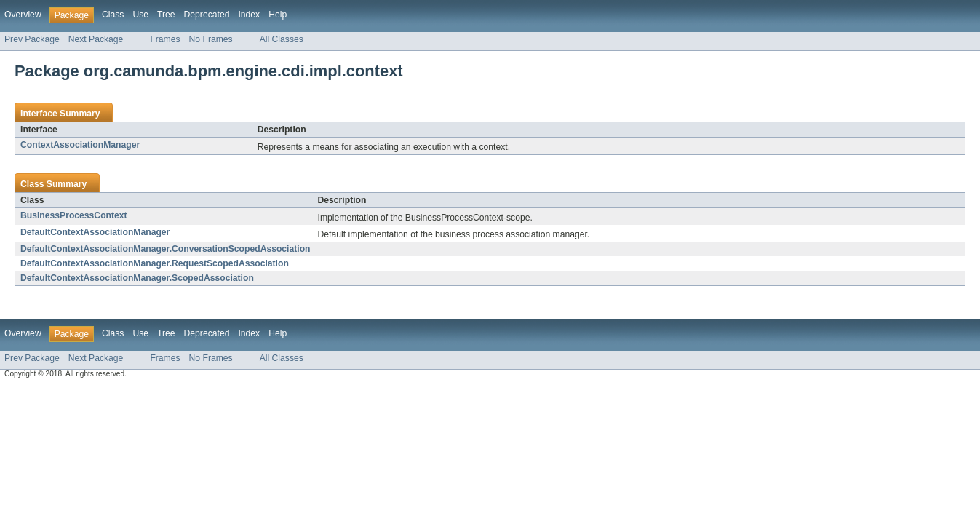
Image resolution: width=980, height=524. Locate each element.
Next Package (96, 39)
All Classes (282, 39)
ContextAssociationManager (80, 145)
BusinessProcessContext (74, 215)
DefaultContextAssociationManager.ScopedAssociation (137, 278)
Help (278, 15)
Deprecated (207, 15)
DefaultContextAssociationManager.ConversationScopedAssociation (166, 249)
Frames (165, 39)
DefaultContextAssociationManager (95, 232)
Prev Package (32, 39)
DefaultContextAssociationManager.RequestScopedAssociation (155, 263)
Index (249, 15)
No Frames (211, 39)
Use (140, 15)
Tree (166, 15)
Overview (23, 15)
